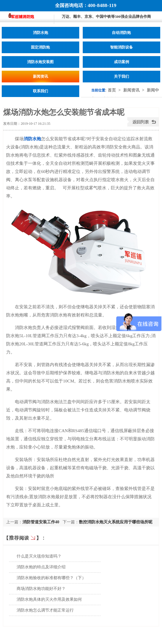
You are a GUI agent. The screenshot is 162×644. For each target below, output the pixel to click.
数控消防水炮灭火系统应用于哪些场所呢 (116, 522)
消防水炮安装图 (40, 62)
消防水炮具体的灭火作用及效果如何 (49, 599)
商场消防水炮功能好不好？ (41, 589)
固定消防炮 (40, 47)
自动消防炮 (121, 33)
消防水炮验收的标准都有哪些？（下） (51, 578)
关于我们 (122, 77)
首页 (112, 90)
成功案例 (122, 62)
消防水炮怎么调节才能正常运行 (45, 610)
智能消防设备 (122, 47)
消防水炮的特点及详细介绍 (41, 567)
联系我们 (40, 91)
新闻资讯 (40, 77)
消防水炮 (40, 33)
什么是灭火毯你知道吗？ (39, 556)
